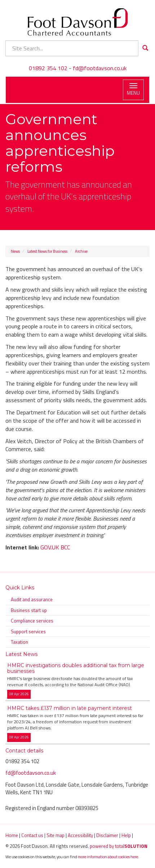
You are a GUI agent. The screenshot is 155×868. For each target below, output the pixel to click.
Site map (56, 835)
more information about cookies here (108, 857)
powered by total (119, 846)
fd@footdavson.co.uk (100, 68)
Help (126, 835)
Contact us (32, 835)
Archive (81, 251)
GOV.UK (50, 547)
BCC (65, 547)
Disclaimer (107, 835)
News (15, 251)
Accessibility (80, 835)
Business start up (29, 610)
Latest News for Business (47, 251)
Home (12, 835)
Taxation (19, 642)
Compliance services (32, 621)
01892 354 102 (48, 68)
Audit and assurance (32, 599)
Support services (28, 631)
